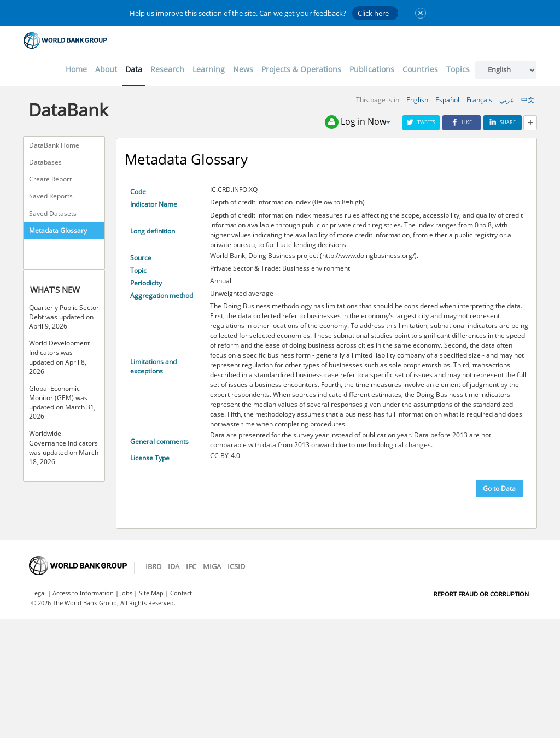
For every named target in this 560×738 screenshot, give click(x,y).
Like (462, 122)
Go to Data (499, 488)
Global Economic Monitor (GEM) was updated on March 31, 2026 (62, 402)
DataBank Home (54, 145)
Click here (373, 13)
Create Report (50, 179)
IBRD (153, 566)
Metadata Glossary (58, 230)
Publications (372, 69)
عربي (507, 100)
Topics (458, 69)
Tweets (421, 122)
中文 (528, 100)
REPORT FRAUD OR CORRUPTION (481, 594)
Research (167, 69)
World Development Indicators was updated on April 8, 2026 (59, 357)
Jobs (126, 593)
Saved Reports (51, 196)
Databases (45, 162)
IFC (191, 566)
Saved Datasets (53, 213)
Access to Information (83, 593)
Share (503, 122)
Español (447, 100)
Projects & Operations (301, 69)
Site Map (151, 593)
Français (479, 100)
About (106, 69)
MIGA (212, 566)
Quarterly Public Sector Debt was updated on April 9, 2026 (64, 317)
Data (134, 69)
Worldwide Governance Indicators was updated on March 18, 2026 (64, 447)
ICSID (236, 566)
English (417, 100)
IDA (174, 566)
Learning (209, 69)
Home (76, 69)
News (243, 69)
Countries (420, 69)
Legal (39, 593)
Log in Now (358, 122)
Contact (181, 593)
